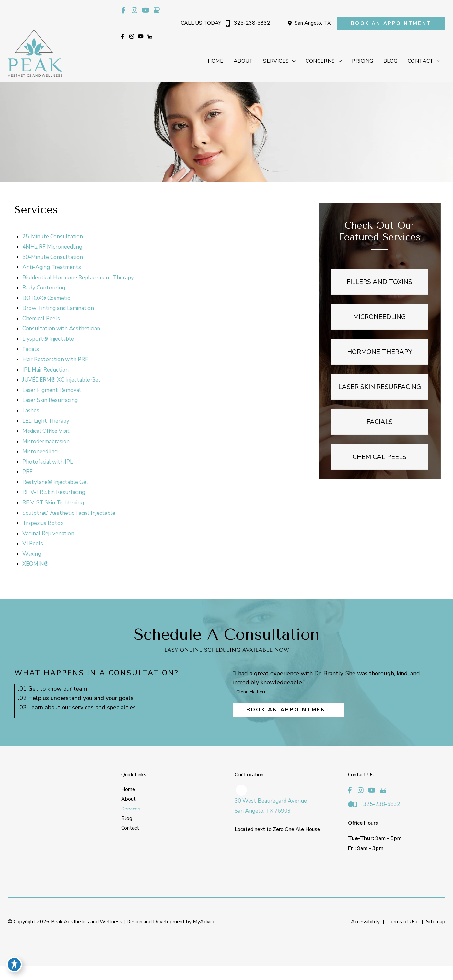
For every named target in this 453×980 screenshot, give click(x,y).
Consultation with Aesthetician (62, 330)
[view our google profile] (157, 10)
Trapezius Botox (43, 524)
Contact (130, 830)
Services (131, 811)
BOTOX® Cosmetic (46, 299)
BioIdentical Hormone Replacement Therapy (78, 279)
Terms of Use (403, 924)
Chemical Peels (41, 320)
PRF (28, 473)
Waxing (32, 555)
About (128, 801)
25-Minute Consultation (53, 238)
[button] (391, 24)
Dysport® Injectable (48, 340)
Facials (31, 351)
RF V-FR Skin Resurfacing (54, 494)
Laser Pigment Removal (52, 391)
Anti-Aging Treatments (52, 269)
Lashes (31, 412)
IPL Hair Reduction (46, 371)
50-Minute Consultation (53, 258)
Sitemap (436, 924)
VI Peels (33, 545)
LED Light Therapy (46, 422)
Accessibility (365, 924)
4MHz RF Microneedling (53, 248)
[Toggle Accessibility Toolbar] (14, 966)
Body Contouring (44, 289)
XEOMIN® (36, 565)
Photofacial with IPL (48, 463)
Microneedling (40, 453)
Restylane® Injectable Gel (56, 484)
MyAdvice (203, 924)
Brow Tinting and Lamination (58, 309)
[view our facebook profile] (123, 10)
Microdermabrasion (46, 443)
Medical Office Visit (46, 432)
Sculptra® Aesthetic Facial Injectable (69, 514)
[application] (291, 62)
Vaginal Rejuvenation (49, 535)
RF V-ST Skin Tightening (53, 504)
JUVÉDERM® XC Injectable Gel (62, 381)
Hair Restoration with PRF (56, 361)
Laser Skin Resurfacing (50, 401)
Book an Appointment (289, 712)
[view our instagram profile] (134, 10)
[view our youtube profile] (145, 10)
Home (128, 792)
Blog (127, 821)
